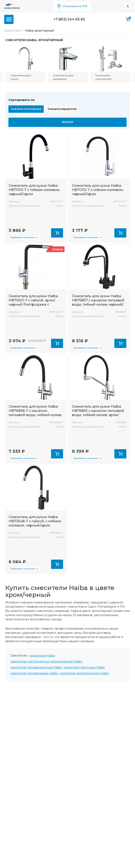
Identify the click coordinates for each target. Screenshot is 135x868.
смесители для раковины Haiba (34, 673)
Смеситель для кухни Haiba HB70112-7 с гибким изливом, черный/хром (98, 190)
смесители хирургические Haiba (84, 673)
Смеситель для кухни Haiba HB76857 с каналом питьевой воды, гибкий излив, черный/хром (98, 302)
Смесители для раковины (63, 77)
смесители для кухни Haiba (84, 667)
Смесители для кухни (21, 77)
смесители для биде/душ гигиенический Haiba (46, 661)
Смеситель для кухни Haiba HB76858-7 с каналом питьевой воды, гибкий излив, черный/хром (35, 413)
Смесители (13, 31)
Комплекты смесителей (103, 77)
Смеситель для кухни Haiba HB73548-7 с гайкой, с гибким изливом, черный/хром (35, 521)
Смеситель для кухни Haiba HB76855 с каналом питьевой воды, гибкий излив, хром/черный (98, 413)
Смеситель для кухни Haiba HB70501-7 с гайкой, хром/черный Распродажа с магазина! (33, 302)
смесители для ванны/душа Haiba (36, 667)
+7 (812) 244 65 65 (69, 19)
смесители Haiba (42, 656)
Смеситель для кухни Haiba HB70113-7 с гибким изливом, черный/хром (34, 190)
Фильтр (68, 122)
